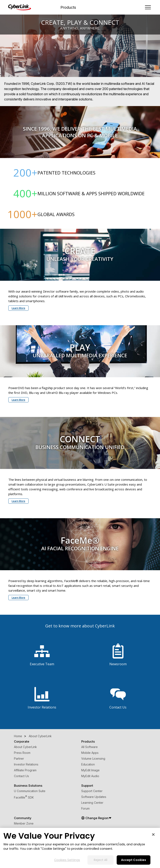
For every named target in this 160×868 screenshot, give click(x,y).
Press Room (22, 753)
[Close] (153, 835)
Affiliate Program (25, 770)
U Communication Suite (30, 791)
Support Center (92, 791)
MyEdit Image (90, 770)
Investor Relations (26, 764)
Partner (19, 759)
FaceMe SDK (24, 797)
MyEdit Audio (90, 776)
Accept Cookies (134, 860)
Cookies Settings (67, 860)
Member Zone (24, 823)
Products (68, 7)
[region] (80, 848)
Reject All (101, 860)
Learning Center (92, 803)
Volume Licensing (93, 759)
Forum (85, 808)
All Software (89, 747)
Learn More (18, 308)
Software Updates (94, 797)
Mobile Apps (90, 753)
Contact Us (21, 776)
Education (88, 764)
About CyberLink (25, 747)
